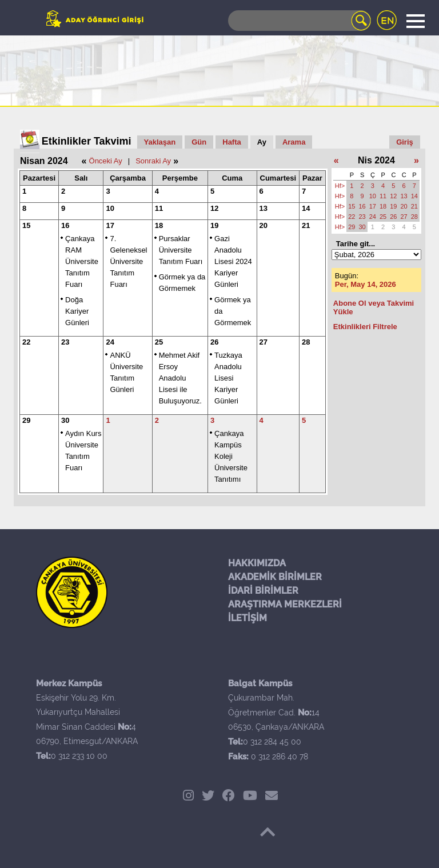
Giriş (405, 142)
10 (110, 208)
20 (264, 225)
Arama (294, 142)
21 (306, 225)
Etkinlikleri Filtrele (365, 327)
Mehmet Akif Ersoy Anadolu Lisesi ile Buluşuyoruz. (180, 378)
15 (26, 225)
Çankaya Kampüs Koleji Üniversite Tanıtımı (231, 456)
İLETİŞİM (248, 618)
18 (159, 225)
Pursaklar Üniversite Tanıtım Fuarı (181, 250)
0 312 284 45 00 (272, 742)
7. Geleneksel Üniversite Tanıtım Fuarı (128, 261)
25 (159, 342)
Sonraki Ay (153, 161)
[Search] (300, 21)
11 (159, 208)
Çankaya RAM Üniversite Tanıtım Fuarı (82, 261)
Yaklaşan (160, 142)
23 (65, 342)
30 (65, 420)
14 (306, 208)
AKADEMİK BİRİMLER (275, 577)
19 (214, 225)
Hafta (232, 142)
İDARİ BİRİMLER (263, 591)
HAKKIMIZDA (257, 563)
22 (26, 342)
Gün (199, 142)
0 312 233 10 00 (79, 756)
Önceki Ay (106, 161)
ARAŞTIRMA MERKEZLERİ (285, 604)
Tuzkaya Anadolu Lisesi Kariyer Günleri (228, 378)
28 (306, 342)
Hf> (340, 186)
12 (214, 208)
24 (110, 342)
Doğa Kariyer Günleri (77, 311)
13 (264, 208)
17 (110, 225)
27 (264, 342)
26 (214, 342)
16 (65, 225)
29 (26, 420)
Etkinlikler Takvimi (87, 141)
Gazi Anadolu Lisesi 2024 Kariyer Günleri (233, 261)
